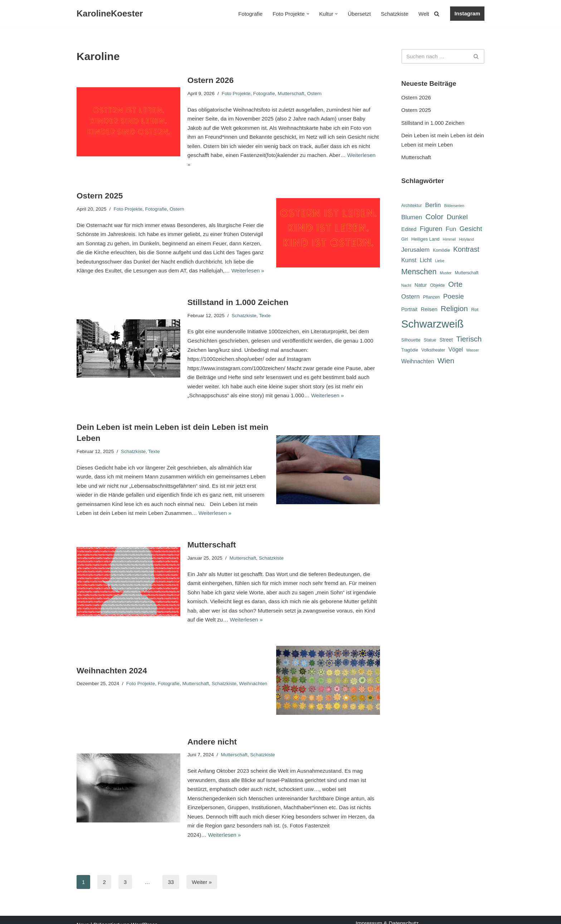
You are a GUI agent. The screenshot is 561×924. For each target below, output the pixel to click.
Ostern (314, 93)
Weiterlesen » (363, 155)
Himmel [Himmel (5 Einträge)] (449, 240)
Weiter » (202, 872)
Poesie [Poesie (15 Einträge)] (453, 297)
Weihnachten (253, 674)
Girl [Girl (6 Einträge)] (405, 240)
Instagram (467, 13)
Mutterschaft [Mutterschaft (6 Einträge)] (467, 273)
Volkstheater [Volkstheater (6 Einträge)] (433, 351)
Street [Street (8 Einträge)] (446, 340)
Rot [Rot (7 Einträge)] (475, 310)
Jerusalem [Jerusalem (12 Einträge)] (416, 250)
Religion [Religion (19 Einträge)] (454, 309)
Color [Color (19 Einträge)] (434, 217)
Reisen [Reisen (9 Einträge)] (429, 309)
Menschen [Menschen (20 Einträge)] (419, 272)
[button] (308, 14)
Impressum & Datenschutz (387, 914)
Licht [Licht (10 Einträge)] (426, 260)
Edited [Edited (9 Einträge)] (409, 229)
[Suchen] (437, 14)
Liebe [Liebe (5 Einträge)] (440, 261)
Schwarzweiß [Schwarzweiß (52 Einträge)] (433, 324)
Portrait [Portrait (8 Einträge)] (409, 310)
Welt (424, 14)
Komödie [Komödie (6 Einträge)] (442, 250)
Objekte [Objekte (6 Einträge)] (438, 286)
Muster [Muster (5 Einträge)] (446, 273)
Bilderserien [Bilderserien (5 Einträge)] (454, 206)
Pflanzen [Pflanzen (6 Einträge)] (431, 298)
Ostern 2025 (100, 186)
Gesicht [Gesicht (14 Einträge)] (471, 229)
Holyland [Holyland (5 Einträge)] (466, 240)
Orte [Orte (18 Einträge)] (455, 285)
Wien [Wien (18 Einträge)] (446, 362)
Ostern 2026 (211, 80)
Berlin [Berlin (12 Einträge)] (433, 205)
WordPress (144, 915)
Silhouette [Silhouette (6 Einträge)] (411, 341)
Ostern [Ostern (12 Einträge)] (411, 297)
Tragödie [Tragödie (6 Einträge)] (410, 351)
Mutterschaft (291, 93)
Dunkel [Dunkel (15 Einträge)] (457, 217)
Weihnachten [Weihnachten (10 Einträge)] (418, 362)
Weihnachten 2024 (112, 661)
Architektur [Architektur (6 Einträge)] (412, 206)
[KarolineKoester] (110, 14)
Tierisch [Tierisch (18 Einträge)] (469, 340)
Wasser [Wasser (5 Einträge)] (473, 351)
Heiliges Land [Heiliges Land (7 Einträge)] (425, 239)
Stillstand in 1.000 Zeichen (238, 293)
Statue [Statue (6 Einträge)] (430, 341)
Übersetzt (360, 14)
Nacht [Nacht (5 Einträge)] (406, 286)
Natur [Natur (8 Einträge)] (421, 286)
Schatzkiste (395, 14)
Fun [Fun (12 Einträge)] (451, 229)
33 (171, 872)
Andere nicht (212, 732)
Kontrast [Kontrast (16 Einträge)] (466, 249)
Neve (83, 915)
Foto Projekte (236, 93)
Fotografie (251, 14)
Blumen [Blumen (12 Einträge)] (412, 217)
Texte (264, 306)
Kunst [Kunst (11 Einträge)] (409, 260)
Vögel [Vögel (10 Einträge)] (455, 350)
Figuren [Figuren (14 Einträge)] (431, 229)
